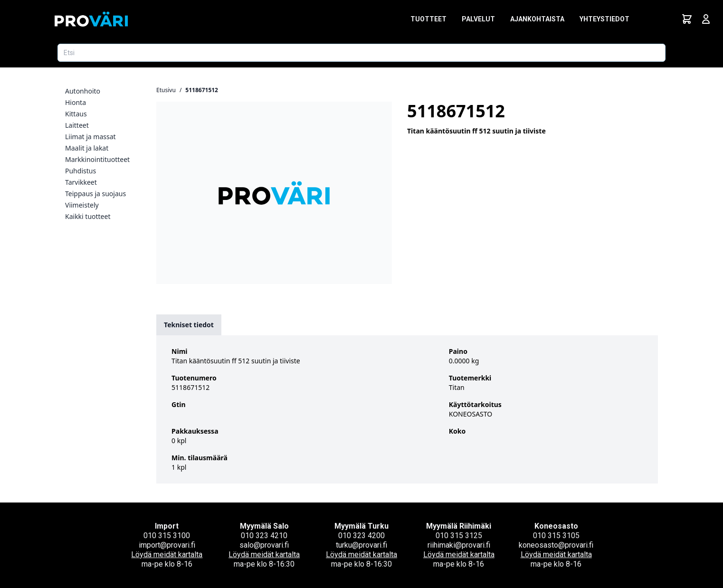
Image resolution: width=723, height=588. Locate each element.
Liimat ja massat (90, 137)
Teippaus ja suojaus (95, 194)
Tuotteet (428, 19)
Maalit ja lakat (87, 148)
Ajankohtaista (537, 19)
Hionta (76, 102)
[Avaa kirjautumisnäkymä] (706, 19)
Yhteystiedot (604, 19)
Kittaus (76, 114)
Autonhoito (83, 91)
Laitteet (77, 125)
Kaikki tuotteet (88, 216)
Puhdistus (81, 171)
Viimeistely (82, 205)
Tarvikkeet (81, 182)
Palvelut (478, 19)
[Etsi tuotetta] (361, 53)
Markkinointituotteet (97, 159)
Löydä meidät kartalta (167, 555)
